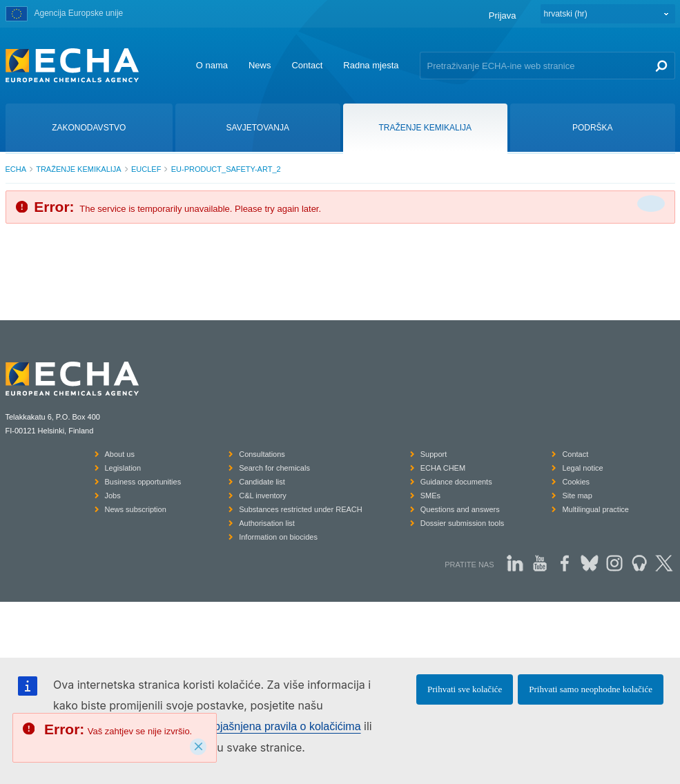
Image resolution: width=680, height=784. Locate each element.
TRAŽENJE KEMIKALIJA (78, 169)
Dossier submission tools (463, 523)
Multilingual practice (595, 509)
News (260, 65)
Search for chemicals (274, 468)
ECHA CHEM (443, 468)
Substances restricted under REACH (301, 509)
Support (434, 454)
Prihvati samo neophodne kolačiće (591, 689)
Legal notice (582, 468)
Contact (307, 65)
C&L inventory (263, 496)
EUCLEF (146, 169)
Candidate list (262, 482)
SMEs (430, 496)
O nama (212, 65)
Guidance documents (456, 482)
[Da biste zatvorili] (651, 204)
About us (120, 454)
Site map (577, 496)
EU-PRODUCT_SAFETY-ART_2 (226, 169)
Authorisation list (267, 523)
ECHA (16, 169)
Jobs (113, 496)
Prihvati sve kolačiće (465, 689)
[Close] (198, 747)
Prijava (503, 16)
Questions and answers (460, 509)
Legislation (123, 468)
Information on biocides (278, 537)
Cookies (576, 482)
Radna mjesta (371, 65)
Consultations (262, 454)
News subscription (136, 509)
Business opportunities (143, 482)
